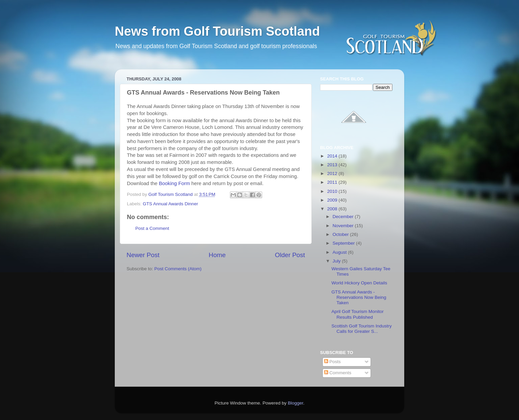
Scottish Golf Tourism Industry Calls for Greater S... (362, 329)
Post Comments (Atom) (178, 269)
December (344, 217)
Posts (333, 362)
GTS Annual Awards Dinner (170, 204)
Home (217, 255)
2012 (333, 173)
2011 (333, 182)
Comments (338, 373)
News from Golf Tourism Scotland (217, 31)
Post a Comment (152, 228)
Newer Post (143, 255)
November (344, 226)
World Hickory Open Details (359, 283)
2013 (333, 165)
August (340, 252)
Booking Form (175, 183)
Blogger (296, 403)
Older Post (290, 255)
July (337, 261)
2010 (333, 191)
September (344, 243)
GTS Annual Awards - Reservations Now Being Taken (359, 297)
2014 (333, 156)
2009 (333, 200)
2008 (333, 209)
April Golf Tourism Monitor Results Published (358, 314)
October (341, 234)
